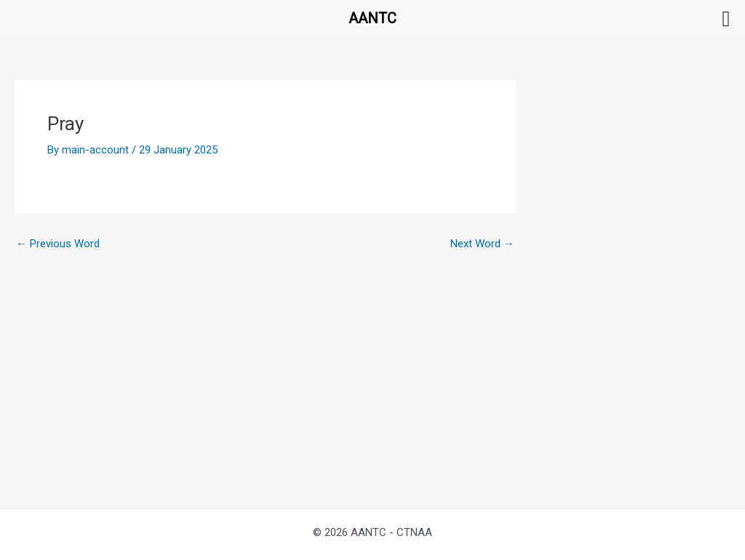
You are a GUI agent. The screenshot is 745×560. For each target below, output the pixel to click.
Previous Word (58, 244)
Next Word (482, 244)
